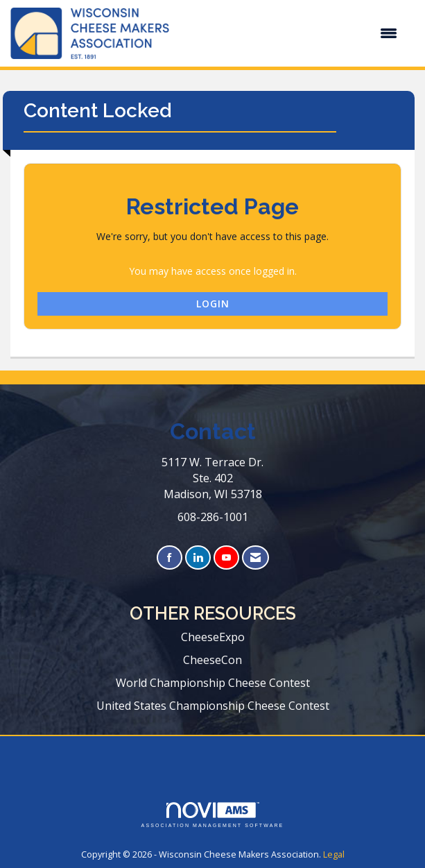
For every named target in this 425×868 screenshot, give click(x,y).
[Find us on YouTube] (226, 558)
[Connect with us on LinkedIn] (198, 558)
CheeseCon (212, 660)
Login (213, 304)
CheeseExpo (213, 637)
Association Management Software (213, 815)
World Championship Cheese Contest (213, 683)
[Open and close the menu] (290, 33)
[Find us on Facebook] (170, 558)
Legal (334, 854)
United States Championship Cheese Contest (213, 706)
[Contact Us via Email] (255, 558)
